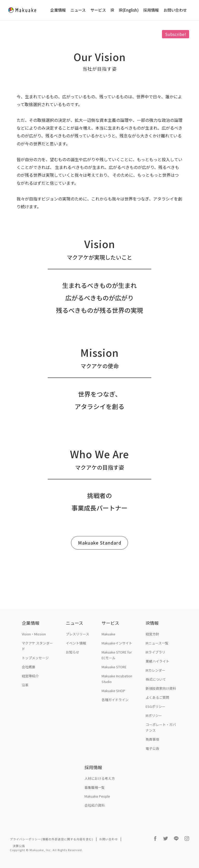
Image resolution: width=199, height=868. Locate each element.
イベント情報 (76, 643)
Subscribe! (176, 34)
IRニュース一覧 (157, 643)
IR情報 (152, 623)
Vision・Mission (34, 634)
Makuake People (97, 796)
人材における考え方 (100, 778)
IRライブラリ (155, 652)
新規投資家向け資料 (161, 688)
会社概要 (29, 667)
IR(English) (129, 10)
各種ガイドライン (115, 700)
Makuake (108, 634)
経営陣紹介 (30, 676)
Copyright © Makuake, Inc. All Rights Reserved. (46, 850)
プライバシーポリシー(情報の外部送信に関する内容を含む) (52, 839)
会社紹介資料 (95, 805)
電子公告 (152, 748)
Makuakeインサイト (117, 643)
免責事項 (152, 739)
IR (112, 10)
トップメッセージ (35, 658)
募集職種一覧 (95, 787)
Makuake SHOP (113, 691)
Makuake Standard (100, 543)
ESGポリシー (155, 706)
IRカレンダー (155, 670)
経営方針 (152, 634)
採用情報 (151, 10)
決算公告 (19, 846)
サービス (98, 10)
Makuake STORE (114, 667)
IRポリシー (154, 715)
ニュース (78, 10)
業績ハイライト (157, 661)
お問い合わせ (175, 10)
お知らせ (73, 652)
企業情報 (58, 10)
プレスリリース (77, 634)
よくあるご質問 (157, 697)
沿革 (25, 685)
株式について (156, 679)
